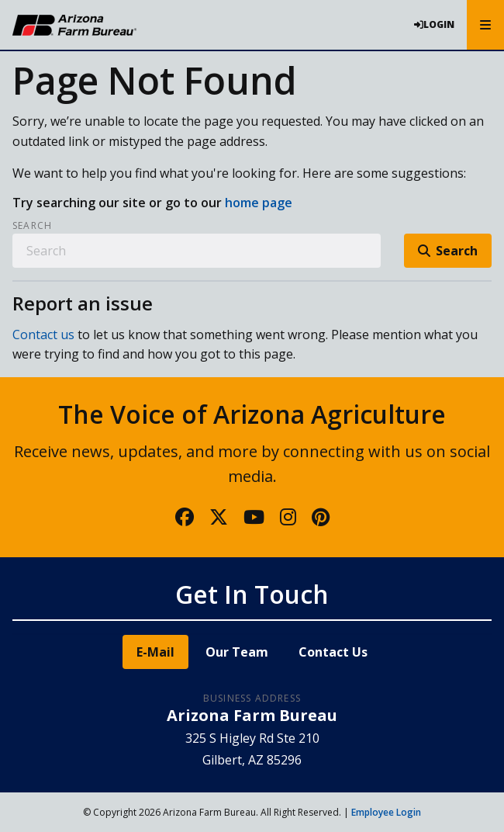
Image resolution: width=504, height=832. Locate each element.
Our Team (237, 652)
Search (32, 226)
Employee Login (386, 812)
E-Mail (155, 652)
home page (259, 203)
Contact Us (333, 652)
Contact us (43, 335)
